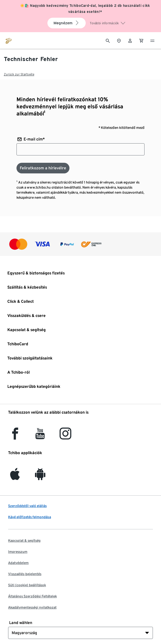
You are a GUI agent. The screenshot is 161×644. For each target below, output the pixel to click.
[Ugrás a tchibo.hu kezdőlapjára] (9, 40)
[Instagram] (65, 437)
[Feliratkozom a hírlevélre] (43, 168)
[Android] (40, 477)
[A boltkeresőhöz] (119, 40)
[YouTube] (40, 437)
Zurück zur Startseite (19, 74)
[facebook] (15, 437)
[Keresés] (108, 40)
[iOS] (15, 477)
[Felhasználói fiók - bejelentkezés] (130, 40)
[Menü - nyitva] (152, 40)
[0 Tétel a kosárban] (141, 40)
